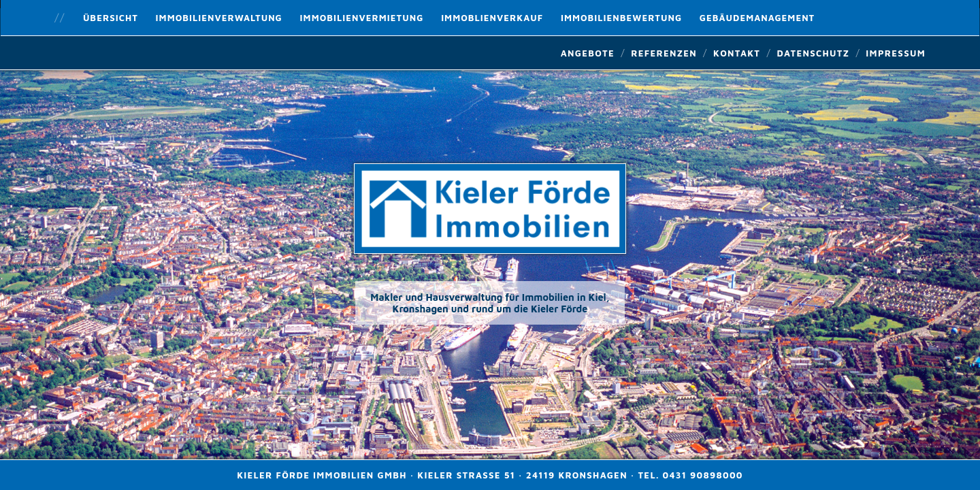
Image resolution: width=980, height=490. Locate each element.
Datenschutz (813, 53)
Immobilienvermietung (362, 18)
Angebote (588, 53)
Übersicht (111, 18)
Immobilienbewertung (621, 18)
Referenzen (664, 53)
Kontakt (737, 53)
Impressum (896, 53)
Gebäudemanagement (757, 18)
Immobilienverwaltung (219, 18)
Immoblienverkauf (492, 18)
